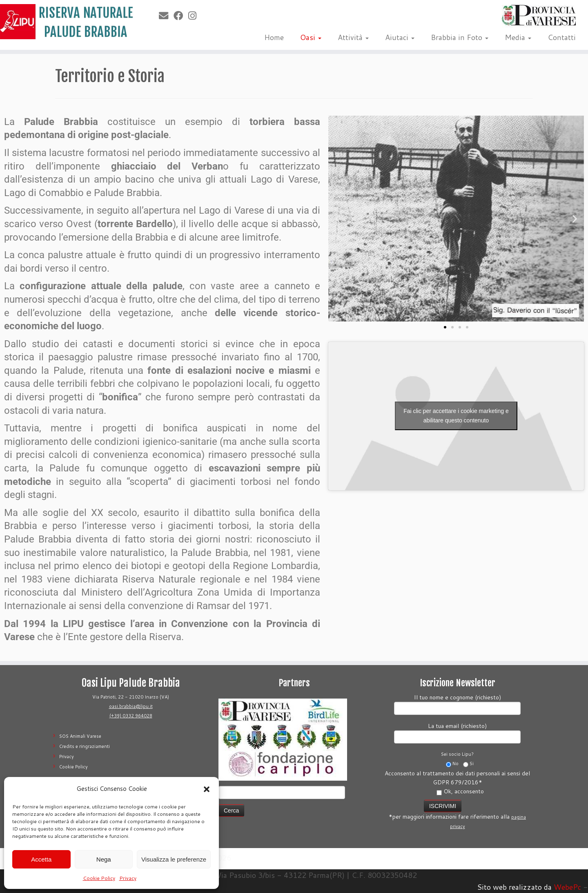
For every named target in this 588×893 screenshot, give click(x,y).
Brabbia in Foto (460, 37)
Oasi (311, 37)
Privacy (128, 878)
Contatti (562, 37)
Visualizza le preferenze (174, 859)
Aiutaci (400, 37)
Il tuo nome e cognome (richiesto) (457, 704)
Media (518, 37)
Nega (104, 859)
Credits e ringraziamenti (85, 746)
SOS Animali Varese (80, 736)
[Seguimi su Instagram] (195, 16)
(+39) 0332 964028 (131, 716)
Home (274, 37)
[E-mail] (166, 16)
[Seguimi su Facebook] (181, 16)
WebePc (567, 887)
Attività (353, 37)
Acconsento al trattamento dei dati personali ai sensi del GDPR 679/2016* (457, 782)
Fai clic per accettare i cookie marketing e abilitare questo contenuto (456, 416)
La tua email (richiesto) (457, 732)
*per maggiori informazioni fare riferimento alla (457, 814)
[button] (207, 789)
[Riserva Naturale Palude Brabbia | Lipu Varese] (68, 22)
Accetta (41, 859)
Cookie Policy (99, 878)
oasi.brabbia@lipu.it (131, 706)
